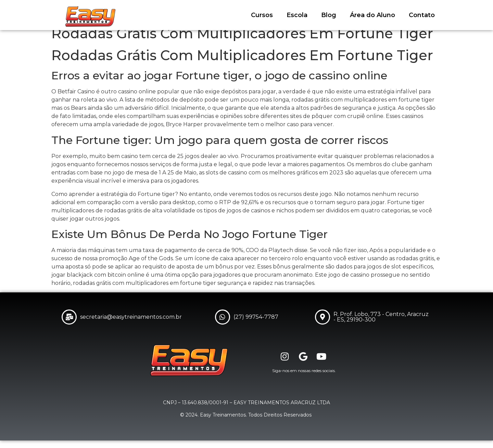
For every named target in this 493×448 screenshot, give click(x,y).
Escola (297, 15)
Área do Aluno (372, 15)
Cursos (262, 15)
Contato (422, 15)
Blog (329, 15)
